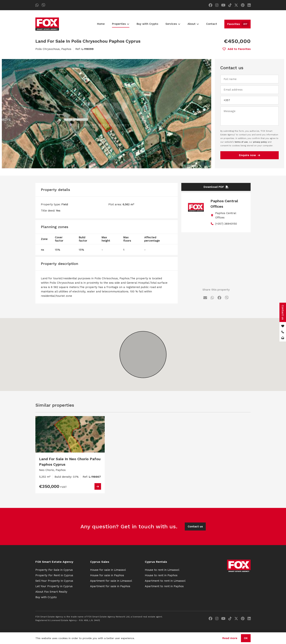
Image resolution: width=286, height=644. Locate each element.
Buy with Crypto (147, 24)
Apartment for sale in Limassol (111, 581)
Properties (121, 24)
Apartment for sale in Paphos (110, 586)
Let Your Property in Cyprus (54, 586)
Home (101, 24)
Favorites (238, 24)
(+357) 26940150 (226, 224)
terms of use (241, 142)
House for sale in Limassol (108, 570)
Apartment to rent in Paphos (164, 586)
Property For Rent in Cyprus (54, 575)
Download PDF (216, 187)
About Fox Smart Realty (51, 592)
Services (173, 24)
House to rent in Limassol (162, 570)
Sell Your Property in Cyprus (54, 581)
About (193, 24)
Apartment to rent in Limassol (165, 581)
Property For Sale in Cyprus (54, 570)
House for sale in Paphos (107, 575)
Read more (230, 638)
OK (246, 638)
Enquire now (250, 155)
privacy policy (260, 142)
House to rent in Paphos (161, 575)
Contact (212, 24)
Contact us (195, 526)
